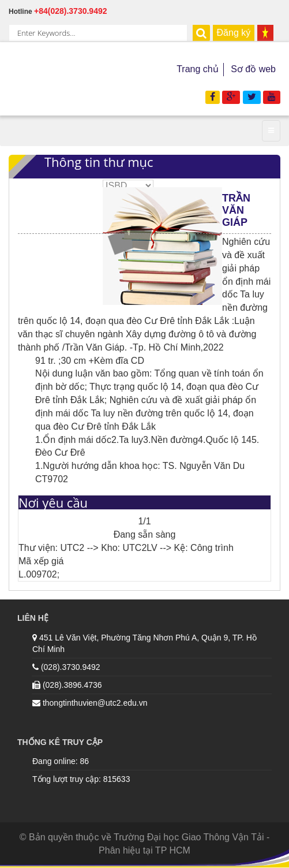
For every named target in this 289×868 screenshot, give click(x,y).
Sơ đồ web (253, 69)
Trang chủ (198, 69)
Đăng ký (234, 33)
